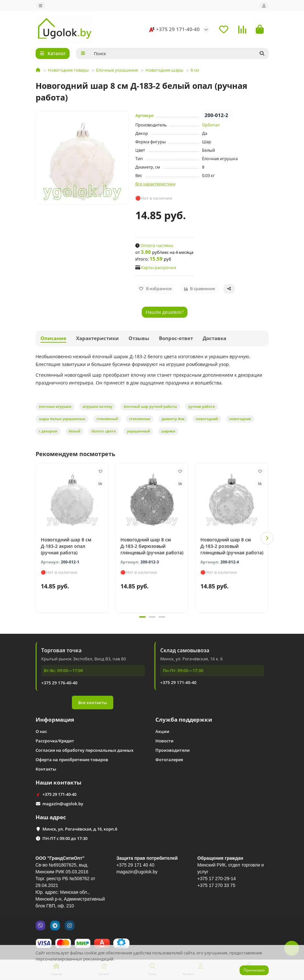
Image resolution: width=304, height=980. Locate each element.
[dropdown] (40, 6)
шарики (168, 431)
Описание (53, 338)
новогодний (207, 419)
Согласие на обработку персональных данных (84, 750)
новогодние (240, 419)
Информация (55, 720)
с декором (48, 431)
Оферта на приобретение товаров (72, 760)
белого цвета (104, 431)
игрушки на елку (97, 406)
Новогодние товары (68, 70)
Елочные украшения (117, 70)
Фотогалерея (169, 760)
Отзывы (139, 338)
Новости (164, 741)
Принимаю (254, 970)
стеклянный (107, 419)
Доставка (214, 338)
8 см (195, 70)
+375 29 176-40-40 (60, 683)
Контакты (46, 769)
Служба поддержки (184, 720)
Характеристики (97, 338)
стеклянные (140, 419)
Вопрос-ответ (176, 338)
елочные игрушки (55, 406)
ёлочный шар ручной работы (150, 406)
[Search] (179, 53)
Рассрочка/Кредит (55, 741)
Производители (173, 750)
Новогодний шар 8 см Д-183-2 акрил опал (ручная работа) (66, 546)
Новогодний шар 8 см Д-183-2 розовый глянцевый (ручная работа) (232, 546)
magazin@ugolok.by (63, 804)
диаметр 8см (173, 419)
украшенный (138, 431)
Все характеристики (155, 184)
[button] (267, 538)
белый (74, 431)
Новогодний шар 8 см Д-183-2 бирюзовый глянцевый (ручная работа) (152, 546)
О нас (41, 731)
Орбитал (211, 125)
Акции (162, 731)
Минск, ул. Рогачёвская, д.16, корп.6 (80, 829)
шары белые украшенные (62, 419)
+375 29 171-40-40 (173, 30)
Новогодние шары (164, 70)
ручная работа (202, 406)
